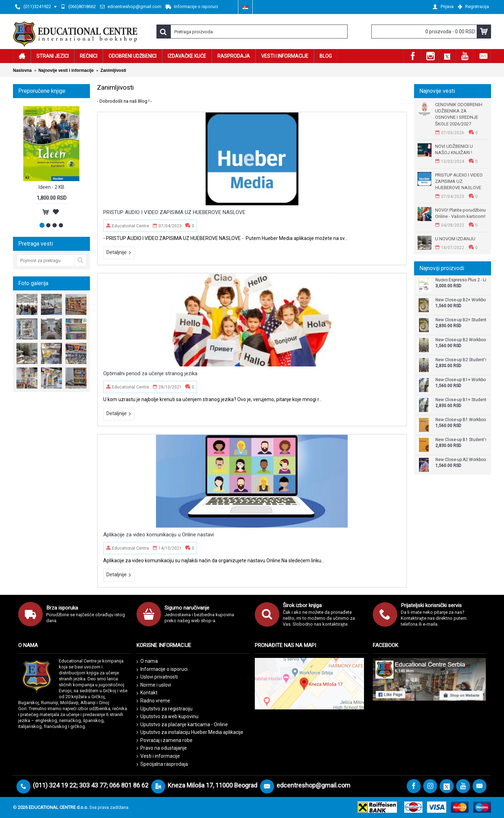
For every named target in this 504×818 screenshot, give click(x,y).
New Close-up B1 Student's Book (461, 440)
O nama (147, 661)
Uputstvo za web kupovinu (167, 717)
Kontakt (147, 693)
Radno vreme (153, 701)
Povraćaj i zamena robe (164, 740)
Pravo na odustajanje (162, 748)
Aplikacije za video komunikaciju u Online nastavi (159, 535)
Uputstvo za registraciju (164, 709)
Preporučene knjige (42, 91)
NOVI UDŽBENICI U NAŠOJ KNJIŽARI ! (454, 149)
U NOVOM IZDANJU (455, 239)
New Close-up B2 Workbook (461, 340)
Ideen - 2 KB (51, 187)
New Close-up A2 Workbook (461, 460)
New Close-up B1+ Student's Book (461, 400)
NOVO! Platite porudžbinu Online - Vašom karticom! (460, 213)
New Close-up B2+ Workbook (461, 300)
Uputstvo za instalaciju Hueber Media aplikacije (190, 732)
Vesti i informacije (158, 756)
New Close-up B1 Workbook (461, 420)
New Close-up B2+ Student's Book (461, 320)
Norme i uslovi (154, 685)
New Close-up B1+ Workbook (461, 380)
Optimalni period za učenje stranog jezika (150, 373)
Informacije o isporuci (162, 669)
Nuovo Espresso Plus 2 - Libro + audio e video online (461, 280)
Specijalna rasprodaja (162, 764)
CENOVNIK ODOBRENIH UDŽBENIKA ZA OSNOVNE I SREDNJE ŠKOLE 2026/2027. (459, 114)
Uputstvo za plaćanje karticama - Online (182, 725)
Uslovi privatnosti (157, 677)
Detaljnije (119, 253)
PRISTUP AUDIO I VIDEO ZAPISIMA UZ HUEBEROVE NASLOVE (459, 181)
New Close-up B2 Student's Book (461, 360)
